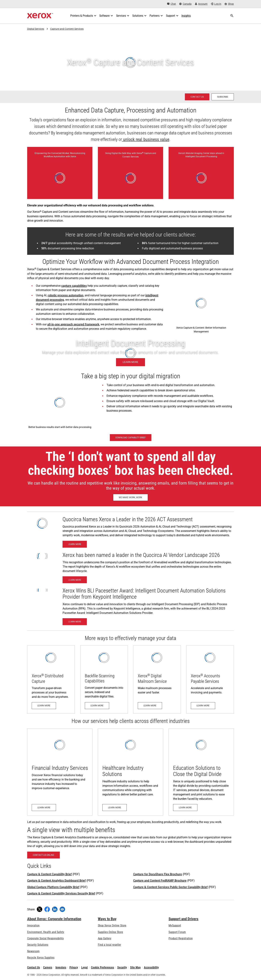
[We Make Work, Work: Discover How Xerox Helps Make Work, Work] (130, 497)
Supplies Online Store (110, 932)
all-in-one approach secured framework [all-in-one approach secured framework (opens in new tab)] (73, 324)
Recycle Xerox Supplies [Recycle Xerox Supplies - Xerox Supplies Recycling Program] (41, 958)
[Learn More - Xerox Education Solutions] (201, 772)
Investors (61, 967)
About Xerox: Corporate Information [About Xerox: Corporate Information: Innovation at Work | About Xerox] (54, 919)
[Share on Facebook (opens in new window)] (47, 909)
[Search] (232, 16)
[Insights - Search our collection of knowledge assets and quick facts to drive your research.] (186, 16)
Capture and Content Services (67, 29)
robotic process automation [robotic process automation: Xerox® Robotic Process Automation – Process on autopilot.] (66, 295)
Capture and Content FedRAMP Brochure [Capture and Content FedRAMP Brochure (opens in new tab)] (160, 881)
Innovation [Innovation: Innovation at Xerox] (33, 926)
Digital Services (36, 29)
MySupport (175, 926)
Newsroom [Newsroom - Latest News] (33, 951)
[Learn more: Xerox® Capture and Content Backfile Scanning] (104, 680)
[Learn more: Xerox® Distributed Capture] (51, 680)
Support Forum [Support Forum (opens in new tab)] (177, 932)
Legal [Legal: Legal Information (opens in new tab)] (84, 967)
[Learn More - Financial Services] (60, 772)
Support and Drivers (184, 919)
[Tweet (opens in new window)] (40, 909)
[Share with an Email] (62, 909)
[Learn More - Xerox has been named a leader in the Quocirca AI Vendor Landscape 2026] (75, 580)
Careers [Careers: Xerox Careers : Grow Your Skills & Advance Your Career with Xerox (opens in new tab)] (48, 967)
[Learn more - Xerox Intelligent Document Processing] (130, 353)
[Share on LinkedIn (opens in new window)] (55, 909)
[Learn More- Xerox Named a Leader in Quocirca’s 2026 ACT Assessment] (75, 544)
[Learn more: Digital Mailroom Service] (157, 680)
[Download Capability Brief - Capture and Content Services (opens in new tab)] (131, 438)
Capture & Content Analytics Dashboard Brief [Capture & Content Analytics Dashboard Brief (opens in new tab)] (56, 881)
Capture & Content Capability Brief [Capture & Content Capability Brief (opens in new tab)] (49, 874)
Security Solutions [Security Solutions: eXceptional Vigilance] (38, 945)
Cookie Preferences (102, 967)
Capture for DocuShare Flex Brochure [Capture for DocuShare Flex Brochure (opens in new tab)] (158, 874)
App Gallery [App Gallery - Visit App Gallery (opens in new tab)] (105, 938)
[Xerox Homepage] (40, 16)
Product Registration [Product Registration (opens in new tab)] (181, 938)
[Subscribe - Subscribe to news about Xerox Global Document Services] (223, 97)
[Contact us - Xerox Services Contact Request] (197, 97)
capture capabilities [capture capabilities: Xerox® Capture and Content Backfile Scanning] (74, 286)
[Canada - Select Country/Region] (185, 4)
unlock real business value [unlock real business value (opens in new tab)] (146, 139)
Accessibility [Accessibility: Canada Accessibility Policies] (151, 967)
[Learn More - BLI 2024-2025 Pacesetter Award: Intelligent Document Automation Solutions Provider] (75, 622)
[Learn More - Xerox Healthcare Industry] (130, 772)
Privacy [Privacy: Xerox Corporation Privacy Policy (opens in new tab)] (74, 967)
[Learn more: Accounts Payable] (210, 680)
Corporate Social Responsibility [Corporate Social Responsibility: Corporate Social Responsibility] (45, 938)
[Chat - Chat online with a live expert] (172, 4)
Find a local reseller (109, 945)
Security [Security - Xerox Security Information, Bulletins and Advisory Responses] (122, 967)
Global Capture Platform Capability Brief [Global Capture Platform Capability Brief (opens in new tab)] (53, 887)
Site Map (135, 967)
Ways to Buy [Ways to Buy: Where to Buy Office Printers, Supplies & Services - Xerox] (107, 919)
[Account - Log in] (201, 4)
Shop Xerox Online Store (112, 926)
